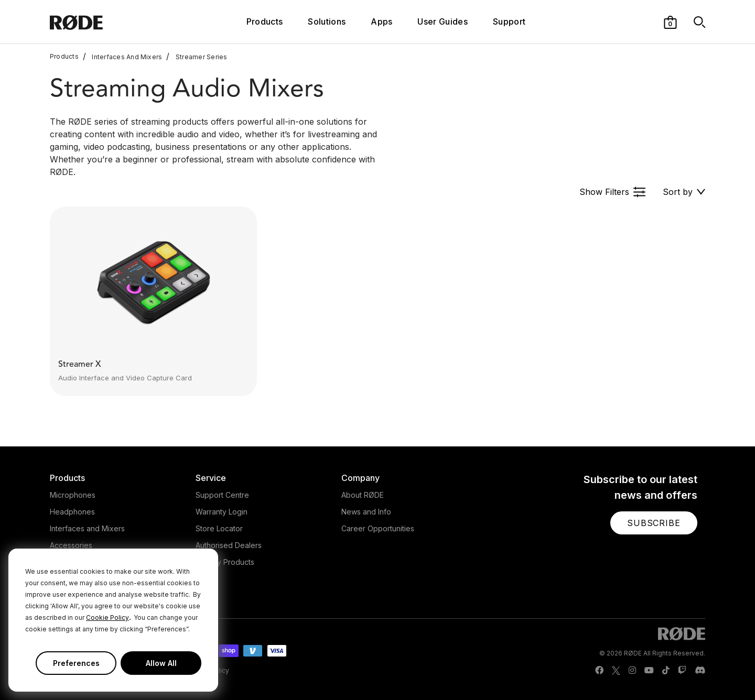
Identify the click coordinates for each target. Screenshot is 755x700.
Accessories (71, 545)
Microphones (73, 495)
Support (509, 21)
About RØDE (363, 495)
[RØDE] (104, 22)
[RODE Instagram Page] (632, 671)
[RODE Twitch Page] (682, 671)
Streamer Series (197, 57)
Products (64, 57)
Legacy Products (225, 562)
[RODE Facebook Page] (599, 671)
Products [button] (265, 21)
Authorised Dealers (229, 545)
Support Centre (222, 495)
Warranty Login (222, 512)
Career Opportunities (378, 528)
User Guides (443, 21)
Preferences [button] (76, 663)
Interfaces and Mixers (87, 528)
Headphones (72, 512)
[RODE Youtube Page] (649, 671)
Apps (381, 21)
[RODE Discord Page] (700, 671)
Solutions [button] (327, 21)
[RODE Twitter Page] (616, 671)
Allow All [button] (161, 663)
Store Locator (219, 528)
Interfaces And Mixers (123, 57)
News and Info (366, 512)
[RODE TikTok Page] (666, 671)
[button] (670, 21)
